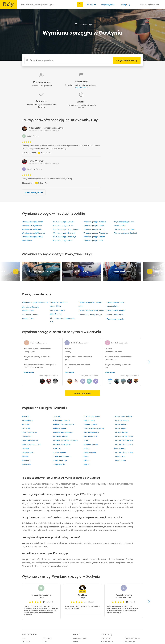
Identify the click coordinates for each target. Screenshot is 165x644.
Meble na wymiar (60, 428)
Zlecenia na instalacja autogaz (90, 315)
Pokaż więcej (29, 372)
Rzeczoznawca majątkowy (94, 428)
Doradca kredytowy (30, 440)
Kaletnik (25, 456)
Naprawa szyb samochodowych (65, 440)
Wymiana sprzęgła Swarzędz (64, 233)
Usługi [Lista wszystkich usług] (90, 4)
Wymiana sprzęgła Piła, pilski (34, 233)
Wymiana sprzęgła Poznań (32, 222)
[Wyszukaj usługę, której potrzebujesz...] (48, 5)
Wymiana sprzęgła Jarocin (94, 229)
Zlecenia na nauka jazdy (116, 310)
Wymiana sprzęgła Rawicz (125, 229)
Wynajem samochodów (124, 436)
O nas (24, 638)
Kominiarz (26, 460)
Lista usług (26, 641)
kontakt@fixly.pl (107, 641)
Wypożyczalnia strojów (124, 452)
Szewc (86, 456)
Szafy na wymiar (90, 452)
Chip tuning (27, 436)
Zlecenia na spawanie (115, 319)
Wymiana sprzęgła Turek (63, 240)
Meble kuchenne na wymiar (64, 424)
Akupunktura (27, 420)
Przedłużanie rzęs (60, 460)
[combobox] (48, 5)
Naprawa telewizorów (62, 444)
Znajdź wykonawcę (127, 60)
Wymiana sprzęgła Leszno (63, 225)
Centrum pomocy (80, 638)
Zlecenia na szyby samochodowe (35, 302)
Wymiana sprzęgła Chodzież (126, 233)
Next (150, 271)
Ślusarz (86, 440)
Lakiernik (56, 416)
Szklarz (86, 460)
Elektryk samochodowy (31, 444)
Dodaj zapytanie (82, 393)
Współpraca (47, 638)
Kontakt (76, 641)
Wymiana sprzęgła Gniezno (64, 222)
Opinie (45, 641)
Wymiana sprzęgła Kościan (94, 237)
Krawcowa (26, 464)
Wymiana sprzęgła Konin (32, 229)
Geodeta (25, 448)
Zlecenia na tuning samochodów (91, 310)
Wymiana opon (120, 428)
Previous (15, 271)
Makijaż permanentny (61, 420)
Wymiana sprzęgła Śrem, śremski (66, 229)
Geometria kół (28, 452)
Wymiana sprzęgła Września (95, 222)
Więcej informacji (81, 87)
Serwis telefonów (90, 436)
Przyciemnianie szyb (92, 416)
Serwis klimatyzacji (91, 432)
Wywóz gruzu (120, 456)
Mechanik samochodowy (63, 432)
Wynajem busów (121, 432)
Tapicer (86, 464)
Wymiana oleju (120, 424)
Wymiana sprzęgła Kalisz (32, 225)
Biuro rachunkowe (29, 432)
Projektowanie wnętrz (62, 456)
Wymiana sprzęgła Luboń (94, 225)
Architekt (26, 424)
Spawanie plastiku (91, 444)
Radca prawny (89, 420)
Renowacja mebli (90, 424)
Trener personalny (122, 420)
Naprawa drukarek (60, 436)
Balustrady (26, 428)
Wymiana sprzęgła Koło (93, 240)
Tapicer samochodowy (123, 416)
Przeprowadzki (59, 464)
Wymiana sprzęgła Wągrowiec (96, 233)
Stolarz (86, 448)
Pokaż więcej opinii (34, 192)
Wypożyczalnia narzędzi (124, 440)
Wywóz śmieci (120, 460)
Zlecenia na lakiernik (115, 315)
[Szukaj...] (80, 5)
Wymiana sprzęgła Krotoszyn (64, 237)
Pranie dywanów (59, 452)
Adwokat (26, 416)
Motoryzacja (82, 24)
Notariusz (57, 448)
